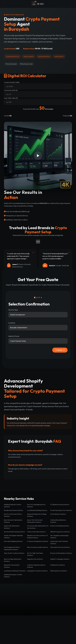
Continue (60, 350)
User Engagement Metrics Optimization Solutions (12, 548)
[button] (38, 156)
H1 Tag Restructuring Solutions (60, 505)
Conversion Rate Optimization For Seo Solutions (38, 527)
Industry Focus (14, 336)
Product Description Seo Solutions (61, 510)
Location (12, 323)
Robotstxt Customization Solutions (12, 566)
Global (40, 4)
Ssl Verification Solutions (58, 514)
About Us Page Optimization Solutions (13, 560)
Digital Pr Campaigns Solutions (60, 559)
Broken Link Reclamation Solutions (61, 553)
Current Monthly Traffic (12, 82)
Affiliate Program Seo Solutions (60, 532)
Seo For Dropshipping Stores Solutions (36, 506)
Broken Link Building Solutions (60, 526)
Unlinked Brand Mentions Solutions (58, 521)
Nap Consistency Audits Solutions (38, 547)
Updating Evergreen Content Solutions (13, 576)
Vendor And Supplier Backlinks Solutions (13, 537)
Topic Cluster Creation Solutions (14, 553)
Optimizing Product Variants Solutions (59, 542)
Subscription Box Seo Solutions (60, 547)
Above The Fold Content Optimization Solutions (35, 521)
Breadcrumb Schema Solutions (14, 510)
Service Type (13, 310)
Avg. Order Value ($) (11, 98)
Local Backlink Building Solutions (37, 510)
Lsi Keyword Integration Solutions (38, 541)
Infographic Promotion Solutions (37, 571)
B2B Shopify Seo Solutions (59, 571)
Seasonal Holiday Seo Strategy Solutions (37, 515)
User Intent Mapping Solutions (13, 541)
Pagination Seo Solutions (35, 559)
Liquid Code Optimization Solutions (12, 527)
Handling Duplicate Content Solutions (13, 506)
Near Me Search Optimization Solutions (13, 521)
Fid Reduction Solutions (58, 565)
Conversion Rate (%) (11, 90)
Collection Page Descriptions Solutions (36, 566)
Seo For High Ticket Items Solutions (35, 554)
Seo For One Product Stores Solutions (13, 515)
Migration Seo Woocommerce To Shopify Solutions (37, 537)
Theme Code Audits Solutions (36, 532)
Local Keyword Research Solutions (15, 571)
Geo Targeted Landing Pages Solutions (59, 537)
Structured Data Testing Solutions (14, 532)
